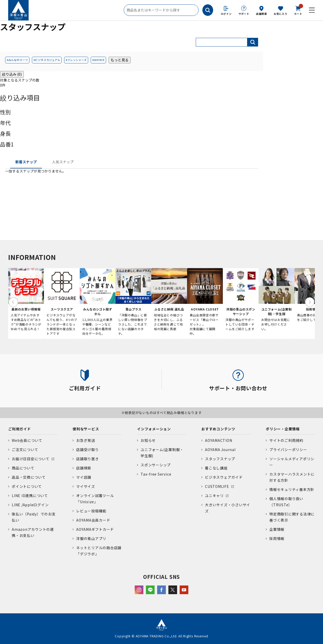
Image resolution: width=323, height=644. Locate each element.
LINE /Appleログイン (30, 505)
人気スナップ (63, 162)
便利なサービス (86, 429)
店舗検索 (262, 14)
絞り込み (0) (12, 74)
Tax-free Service (156, 474)
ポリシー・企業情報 (283, 429)
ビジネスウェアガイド (224, 477)
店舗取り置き (88, 459)
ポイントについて (27, 486)
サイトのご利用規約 (286, 440)
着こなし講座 (216, 468)
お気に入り (281, 14)
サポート (244, 14)
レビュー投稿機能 (91, 511)
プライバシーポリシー (288, 450)
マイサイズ (86, 486)
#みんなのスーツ (17, 60)
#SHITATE (98, 60)
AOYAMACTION (218, 440)
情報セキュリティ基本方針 (292, 489)
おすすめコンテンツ (218, 429)
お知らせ (148, 440)
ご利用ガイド (20, 429)
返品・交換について (29, 477)
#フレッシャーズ (76, 60)
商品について (23, 468)
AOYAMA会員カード (93, 520)
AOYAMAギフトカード (95, 529)
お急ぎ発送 (86, 440)
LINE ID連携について (30, 496)
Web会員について (27, 440)
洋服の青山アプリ (91, 538)
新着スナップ (26, 162)
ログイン (226, 14)
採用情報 (277, 538)
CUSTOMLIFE (217, 486)
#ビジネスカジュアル (47, 60)
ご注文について (25, 450)
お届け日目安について (31, 459)
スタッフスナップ (220, 459)
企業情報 (277, 529)
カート (298, 10)
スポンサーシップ (156, 465)
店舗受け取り (88, 450)
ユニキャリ (214, 496)
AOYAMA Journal (220, 450)
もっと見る (120, 60)
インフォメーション (154, 429)
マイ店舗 (84, 477)
